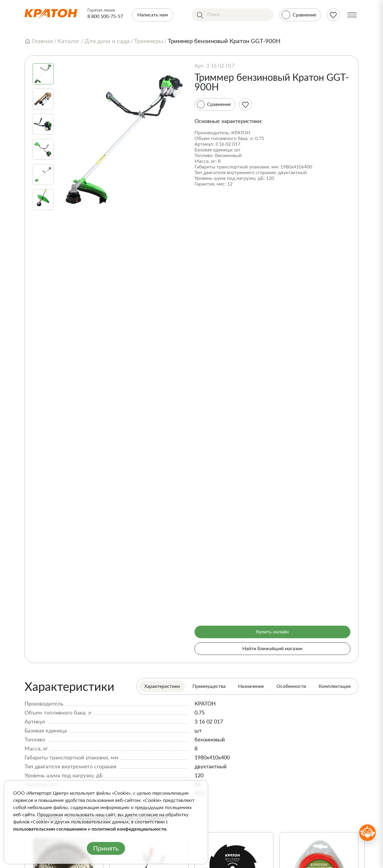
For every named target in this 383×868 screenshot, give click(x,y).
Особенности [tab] (291, 686)
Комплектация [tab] (335, 686)
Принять (106, 849)
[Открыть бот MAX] (367, 833)
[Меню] (352, 15)
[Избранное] (245, 104)
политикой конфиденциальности (129, 829)
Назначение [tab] (251, 686)
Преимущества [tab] (209, 686)
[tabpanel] (191, 739)
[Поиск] (232, 15)
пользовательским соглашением (50, 829)
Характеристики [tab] (162, 686)
